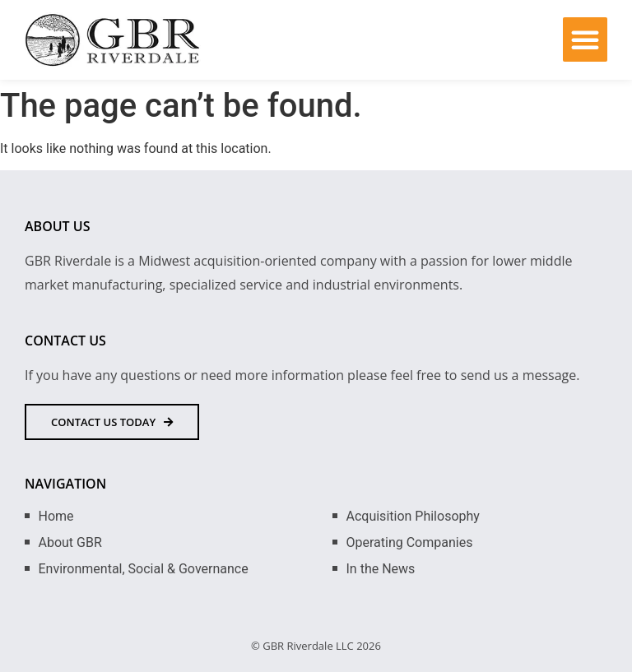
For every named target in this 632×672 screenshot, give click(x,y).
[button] (585, 39)
